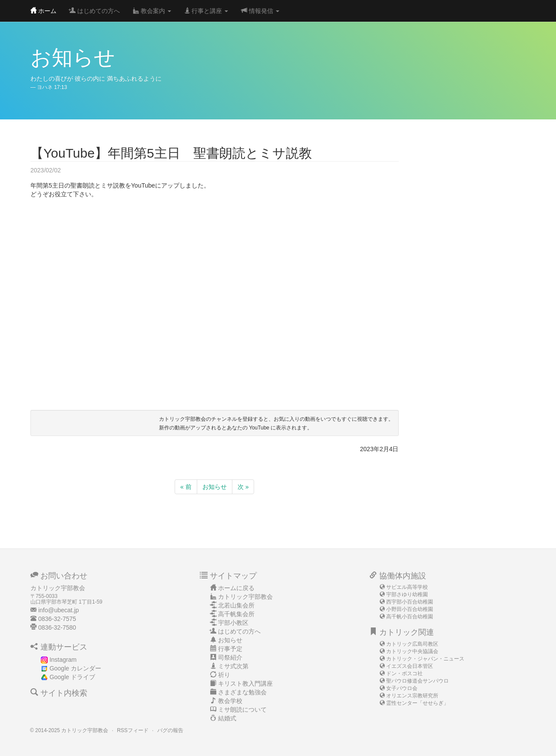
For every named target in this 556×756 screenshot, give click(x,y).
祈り (224, 675)
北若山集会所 (236, 605)
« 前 (186, 487)
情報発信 (260, 11)
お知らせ (215, 487)
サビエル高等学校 (407, 587)
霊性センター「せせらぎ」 (417, 703)
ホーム (43, 11)
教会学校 (230, 701)
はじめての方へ (95, 11)
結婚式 (227, 718)
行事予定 (230, 649)
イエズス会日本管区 (410, 666)
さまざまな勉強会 (242, 692)
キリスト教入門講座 (245, 683)
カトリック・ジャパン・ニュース (425, 659)
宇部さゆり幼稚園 (407, 594)
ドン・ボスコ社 (404, 673)
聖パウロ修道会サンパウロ (417, 681)
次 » (243, 487)
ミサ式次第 (233, 666)
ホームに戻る (236, 588)
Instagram (63, 660)
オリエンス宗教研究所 (412, 696)
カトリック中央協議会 (412, 651)
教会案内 (152, 11)
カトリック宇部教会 (245, 597)
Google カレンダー (75, 668)
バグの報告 (170, 730)
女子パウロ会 (402, 688)
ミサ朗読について (242, 710)
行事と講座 (206, 11)
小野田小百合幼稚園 (410, 609)
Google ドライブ (72, 677)
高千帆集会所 (236, 614)
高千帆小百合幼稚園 (410, 617)
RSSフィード (132, 730)
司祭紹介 (230, 657)
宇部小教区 (233, 623)
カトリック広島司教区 (412, 644)
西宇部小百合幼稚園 (410, 602)
